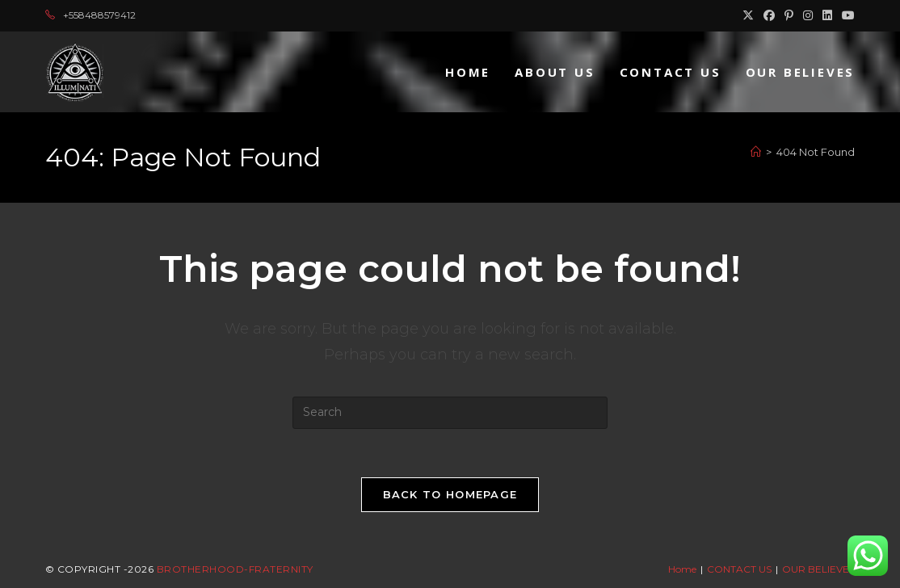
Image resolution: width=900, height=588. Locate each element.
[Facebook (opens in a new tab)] (769, 15)
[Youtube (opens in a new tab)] (846, 15)
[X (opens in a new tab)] (748, 15)
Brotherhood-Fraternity (235, 569)
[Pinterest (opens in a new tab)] (789, 15)
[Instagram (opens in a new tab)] (808, 15)
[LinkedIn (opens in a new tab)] (827, 15)
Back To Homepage (450, 494)
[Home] (756, 152)
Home (682, 569)
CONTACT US (739, 569)
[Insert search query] (450, 413)
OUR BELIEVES (818, 569)
